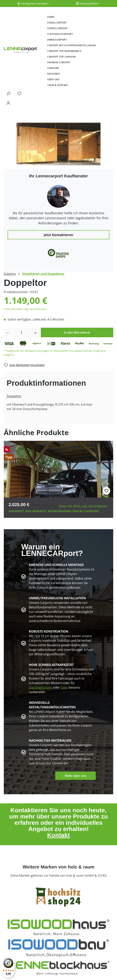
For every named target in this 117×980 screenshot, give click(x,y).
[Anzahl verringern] (8, 332)
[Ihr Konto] (8, 103)
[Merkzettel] (19, 93)
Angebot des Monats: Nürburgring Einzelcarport (54, 511)
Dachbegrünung (41, 687)
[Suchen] (8, 93)
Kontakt (58, 835)
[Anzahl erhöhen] (35, 332)
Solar (64, 687)
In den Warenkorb (77, 332)
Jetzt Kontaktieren (58, 235)
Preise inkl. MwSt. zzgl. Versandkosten (25, 309)
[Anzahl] (22, 332)
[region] (58, 144)
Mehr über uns (75, 776)
